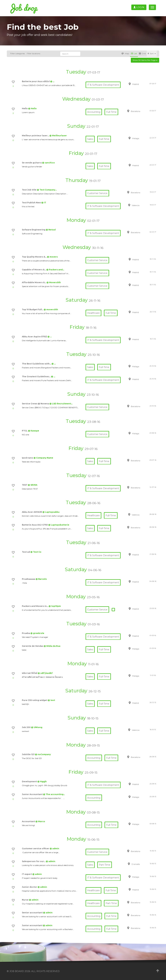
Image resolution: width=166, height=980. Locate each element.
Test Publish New (32, 203)
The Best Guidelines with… (37, 364)
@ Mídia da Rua (52, 646)
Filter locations (33, 53)
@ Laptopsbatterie (59, 525)
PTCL (25, 431)
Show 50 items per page (145, 60)
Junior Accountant (33, 794)
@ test (51, 700)
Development (30, 781)
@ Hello (32, 108)
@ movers (52, 257)
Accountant (29, 821)
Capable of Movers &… (34, 270)
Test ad (26, 552)
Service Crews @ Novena (36, 404)
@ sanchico (48, 163)
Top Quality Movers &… (34, 257)
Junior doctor (30, 887)
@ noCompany (43, 754)
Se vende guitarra (32, 163)
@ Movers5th (54, 282)
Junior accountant (32, 925)
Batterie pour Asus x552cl (36, 81)
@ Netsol (51, 230)
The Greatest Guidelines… (36, 377)
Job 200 (27, 727)
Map (125, 53)
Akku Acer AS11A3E (32, 512)
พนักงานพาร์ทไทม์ (30, 673)
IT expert (27, 874)
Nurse (25, 900)
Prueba (26, 633)
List (134, 53)
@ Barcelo (41, 579)
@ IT (44, 203)
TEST (25, 485)
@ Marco (40, 821)
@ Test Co (36, 552)
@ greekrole (37, 633)
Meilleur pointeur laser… (36, 136)
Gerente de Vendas (33, 646)
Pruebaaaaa (29, 579)
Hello (25, 108)
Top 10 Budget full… (33, 309)
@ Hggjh (42, 781)
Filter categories (18, 53)
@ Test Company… (47, 190)
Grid (142, 53)
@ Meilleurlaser (58, 136)
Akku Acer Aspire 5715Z (35, 337)
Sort (152, 53)
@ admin (54, 848)
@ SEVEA (33, 485)
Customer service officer (36, 848)
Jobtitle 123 (28, 754)
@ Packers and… (55, 270)
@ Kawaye (34, 431)
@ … (52, 81)
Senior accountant (33, 913)
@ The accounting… (54, 794)
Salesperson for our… (34, 861)
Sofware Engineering (34, 230)
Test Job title (29, 190)
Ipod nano (28, 458)
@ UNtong (37, 727)
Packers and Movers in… (35, 606)
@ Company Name (43, 458)
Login (139, 7)
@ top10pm (55, 606)
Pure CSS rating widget (35, 700)
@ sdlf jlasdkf (45, 673)
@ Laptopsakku (51, 512)
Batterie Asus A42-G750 (35, 525)
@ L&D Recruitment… (61, 404)
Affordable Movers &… (34, 282)
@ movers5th (51, 309)
